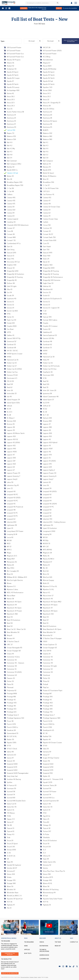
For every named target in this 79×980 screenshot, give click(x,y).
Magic (8, 553)
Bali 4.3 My (9, 149)
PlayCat (44, 687)
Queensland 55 (11, 733)
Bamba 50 (9, 167)
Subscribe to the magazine (10, 954)
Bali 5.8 (44, 158)
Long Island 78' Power (14, 531)
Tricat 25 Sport (11, 844)
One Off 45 (46, 651)
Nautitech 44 (10, 605)
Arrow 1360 (46, 90)
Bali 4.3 (44, 146)
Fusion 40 (45, 329)
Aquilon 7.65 (46, 87)
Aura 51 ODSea (47, 109)
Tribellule (45, 838)
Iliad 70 (44, 387)
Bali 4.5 (8, 152)
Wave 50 (9, 887)
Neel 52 (8, 626)
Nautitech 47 (46, 608)
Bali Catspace (46, 161)
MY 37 (8, 547)
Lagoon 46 (45, 452)
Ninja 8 (8, 635)
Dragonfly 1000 (47, 268)
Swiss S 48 (45, 804)
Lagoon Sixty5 (11, 479)
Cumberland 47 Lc (12, 244)
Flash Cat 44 (10, 320)
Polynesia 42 (10, 691)
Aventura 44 (10, 127)
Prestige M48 (10, 694)
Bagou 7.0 (9, 133)
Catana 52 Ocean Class (50, 207)
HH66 (8, 357)
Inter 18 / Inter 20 (48, 390)
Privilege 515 (10, 709)
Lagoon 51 (45, 458)
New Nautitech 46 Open (51, 629)
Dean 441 (9, 259)
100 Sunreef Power (13, 48)
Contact (39, 977)
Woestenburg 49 (48, 893)
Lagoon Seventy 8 (48, 476)
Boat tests (28, 953)
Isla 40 (8, 397)
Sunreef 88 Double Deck (15, 801)
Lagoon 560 (10, 464)
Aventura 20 (46, 115)
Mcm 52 (44, 574)
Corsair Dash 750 (48, 237)
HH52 (44, 354)
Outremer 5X (46, 672)
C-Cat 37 (45, 185)
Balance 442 (46, 133)
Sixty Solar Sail (11, 776)
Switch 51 (9, 810)
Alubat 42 (9, 66)
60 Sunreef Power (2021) (51, 51)
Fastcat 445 (46, 317)
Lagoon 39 (9, 430)
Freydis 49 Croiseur (49, 326)
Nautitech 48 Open (49, 611)
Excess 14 (9, 308)
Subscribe (24, 8)
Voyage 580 (10, 883)
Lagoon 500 (10, 458)
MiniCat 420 (46, 577)
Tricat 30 (45, 844)
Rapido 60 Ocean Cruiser (51, 743)
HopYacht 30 (46, 372)
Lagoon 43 (45, 446)
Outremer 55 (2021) (13, 672)
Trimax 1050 (10, 850)
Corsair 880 (10, 237)
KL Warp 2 (9, 418)
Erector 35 (45, 293)
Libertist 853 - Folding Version (53, 522)
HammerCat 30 (47, 357)
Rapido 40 (45, 740)
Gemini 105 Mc (47, 338)
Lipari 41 (9, 528)
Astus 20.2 (45, 97)
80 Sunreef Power (48, 54)
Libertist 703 (46, 519)
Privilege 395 (46, 697)
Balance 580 (46, 139)
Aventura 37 (10, 124)
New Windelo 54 (48, 632)
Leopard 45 (10, 504)
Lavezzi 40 (45, 482)
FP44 (43, 314)
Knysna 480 (46, 421)
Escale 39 (9, 296)
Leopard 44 (46, 501)
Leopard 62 (10, 519)
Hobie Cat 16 (46, 363)
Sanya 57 (45, 755)
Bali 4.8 (8, 155)
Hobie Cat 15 (10, 363)
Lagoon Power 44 (48, 473)
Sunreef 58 (10, 792)
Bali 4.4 (44, 149)
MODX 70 (45, 544)
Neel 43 (8, 617)
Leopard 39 (46, 488)
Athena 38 (45, 106)
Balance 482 (46, 136)
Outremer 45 (46, 660)
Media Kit (58, 946)
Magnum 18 (46, 553)
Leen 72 (8, 488)
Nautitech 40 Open (13, 602)
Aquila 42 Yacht (11, 75)
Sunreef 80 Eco (47, 798)
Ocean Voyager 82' (12, 651)
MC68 (8, 541)
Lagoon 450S (10, 452)
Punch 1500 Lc (11, 727)
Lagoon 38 (9, 427)
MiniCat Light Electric (13, 580)
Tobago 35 (45, 825)
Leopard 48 (10, 510)
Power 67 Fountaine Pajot (51, 691)
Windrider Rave (11, 893)
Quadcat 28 (10, 730)
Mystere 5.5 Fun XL (49, 586)
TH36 (7, 816)
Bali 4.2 (8, 146)
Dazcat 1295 (10, 253)
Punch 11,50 (46, 721)
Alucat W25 (46, 66)
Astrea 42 (9, 93)
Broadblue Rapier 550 (14, 185)
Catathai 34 (10, 222)
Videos (42, 942)
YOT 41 (44, 902)
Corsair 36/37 (46, 234)
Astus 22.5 (9, 103)
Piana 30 (9, 684)
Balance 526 (10, 139)
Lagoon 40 (45, 430)
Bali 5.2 (44, 155)
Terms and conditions (25, 977)
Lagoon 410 (10, 436)
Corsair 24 (45, 231)
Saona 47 (9, 758)
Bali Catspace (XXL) (13, 164)
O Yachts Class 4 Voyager (51, 639)
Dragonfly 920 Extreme (50, 280)
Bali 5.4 (8, 158)
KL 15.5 (8, 412)
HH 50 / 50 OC (11, 351)
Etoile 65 (45, 296)
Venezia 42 (46, 865)
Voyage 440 (46, 880)
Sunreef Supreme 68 (49, 801)
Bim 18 (8, 179)
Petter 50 (45, 678)
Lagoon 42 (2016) (12, 443)
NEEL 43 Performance (14, 593)
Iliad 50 (44, 381)
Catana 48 (45, 204)
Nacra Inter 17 (47, 596)
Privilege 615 (10, 712)
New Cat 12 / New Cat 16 (15, 629)
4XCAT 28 (45, 48)
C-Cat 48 (9, 191)
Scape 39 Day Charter (50, 758)
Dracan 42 (9, 268)
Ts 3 (43, 850)
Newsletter (30, 927)
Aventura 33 (10, 121)
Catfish (44, 222)
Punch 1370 (10, 724)
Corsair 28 (9, 234)
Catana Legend (11, 219)
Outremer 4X (10, 666)
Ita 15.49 (45, 403)
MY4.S (8, 550)
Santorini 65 (10, 755)
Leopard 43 (46, 498)
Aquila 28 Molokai (48, 69)
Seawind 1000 (11, 764)
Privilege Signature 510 (14, 718)
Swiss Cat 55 (10, 804)
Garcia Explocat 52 (48, 335)
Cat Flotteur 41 (47, 195)
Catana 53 (45, 210)
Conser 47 (9, 228)
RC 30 (44, 733)
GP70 (7, 332)
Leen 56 (44, 485)
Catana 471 (10, 204)
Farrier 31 (9, 317)
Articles (27, 950)
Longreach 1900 (48, 531)
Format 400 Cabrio (49, 320)
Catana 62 (45, 213)
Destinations (44, 946)
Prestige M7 (46, 694)
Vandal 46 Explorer (13, 865)
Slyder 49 (45, 776)
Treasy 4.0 (9, 834)
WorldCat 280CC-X (13, 896)
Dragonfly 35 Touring (13, 277)
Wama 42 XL (46, 883)
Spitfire (8, 782)
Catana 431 (10, 201)
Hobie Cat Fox (11, 372)
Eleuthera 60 (46, 289)
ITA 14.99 (9, 381)
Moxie (8, 583)
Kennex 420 (10, 421)
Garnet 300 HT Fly (12, 338)
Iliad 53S (45, 384)
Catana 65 (9, 216)
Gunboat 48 (46, 341)
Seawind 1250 (47, 767)
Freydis (44, 323)
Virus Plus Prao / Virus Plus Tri (52, 871)
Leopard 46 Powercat (14, 507)
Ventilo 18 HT (10, 868)
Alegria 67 (45, 63)
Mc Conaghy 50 (11, 571)
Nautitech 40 (46, 599)
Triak (7, 838)
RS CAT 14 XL (10, 736)
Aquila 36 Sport (47, 72)
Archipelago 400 (12, 90)
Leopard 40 (10, 492)
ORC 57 (8, 645)
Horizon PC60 (11, 375)
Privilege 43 (46, 700)
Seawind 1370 (47, 770)
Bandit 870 (46, 170)
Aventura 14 (10, 115)
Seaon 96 (45, 761)
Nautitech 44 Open (49, 605)
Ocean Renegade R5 (13, 648)
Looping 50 (46, 534)
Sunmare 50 (10, 789)
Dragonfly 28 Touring (49, 271)
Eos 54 (8, 293)
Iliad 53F (9, 384)
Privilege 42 (10, 700)
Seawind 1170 (11, 767)
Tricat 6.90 (9, 847)
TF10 (43, 813)
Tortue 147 (45, 831)
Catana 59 (9, 213)
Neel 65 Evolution (48, 626)
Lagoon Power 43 (12, 473)
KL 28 (7, 415)
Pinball (44, 684)
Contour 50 (46, 228)
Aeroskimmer (46, 60)
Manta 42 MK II (47, 559)
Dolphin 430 (10, 265)
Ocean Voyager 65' (49, 648)
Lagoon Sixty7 (47, 479)
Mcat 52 (8, 574)
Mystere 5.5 (10, 586)
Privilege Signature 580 (50, 718)
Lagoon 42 (45, 439)
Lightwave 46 (46, 525)
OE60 (44, 642)
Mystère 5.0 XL (47, 590)
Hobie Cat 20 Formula (50, 366)
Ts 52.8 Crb (10, 856)
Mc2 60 (44, 571)
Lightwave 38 (10, 525)
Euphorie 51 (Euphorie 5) (51, 299)
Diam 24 (45, 259)
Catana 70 (45, 216)
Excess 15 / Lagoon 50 (50, 308)
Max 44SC (9, 568)
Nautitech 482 (11, 614)
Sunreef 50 (46, 789)
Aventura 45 (46, 127)
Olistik (47, 977)
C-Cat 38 (9, 188)
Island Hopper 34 (12, 400)
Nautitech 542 (47, 614)
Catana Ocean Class (49, 219)
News (26, 946)
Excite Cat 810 (11, 311)
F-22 (43, 311)
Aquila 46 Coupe (12, 78)
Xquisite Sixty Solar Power (51, 899)
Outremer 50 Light (48, 666)
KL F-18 (44, 415)
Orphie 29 (45, 654)
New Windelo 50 (12, 632)
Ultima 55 (45, 856)
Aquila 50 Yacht (11, 84)
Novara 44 (9, 639)
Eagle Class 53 (47, 283)
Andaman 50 (10, 69)
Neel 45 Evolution (12, 620)
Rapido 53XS (10, 743)
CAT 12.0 (45, 191)
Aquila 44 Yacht (47, 75)
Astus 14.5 (45, 93)
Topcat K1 (9, 831)
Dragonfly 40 (10, 280)
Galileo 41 (9, 335)
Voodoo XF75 (46, 877)
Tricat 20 (9, 841)
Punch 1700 (46, 727)
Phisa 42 (45, 681)
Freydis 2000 (10, 326)
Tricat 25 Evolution (48, 841)
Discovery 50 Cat (12, 262)
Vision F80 (45, 874)
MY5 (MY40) (46, 550)
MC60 (44, 537)
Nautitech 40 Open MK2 (51, 602)
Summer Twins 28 (48, 785)
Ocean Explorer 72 (48, 645)
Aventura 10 (46, 112)
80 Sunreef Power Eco (14, 57)
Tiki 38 (8, 825)
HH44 (44, 351)
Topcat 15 (9, 828)
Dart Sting (9, 250)
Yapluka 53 (45, 905)
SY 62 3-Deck (10, 749)
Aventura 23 (10, 118)
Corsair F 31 (10, 240)
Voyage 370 (10, 880)
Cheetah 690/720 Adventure (16, 225)
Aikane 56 (9, 63)
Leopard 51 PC (11, 513)
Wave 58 (45, 887)
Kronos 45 (9, 424)
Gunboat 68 (10, 348)
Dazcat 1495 (46, 253)
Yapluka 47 (9, 905)
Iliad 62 (8, 387)
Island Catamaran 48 (49, 397)
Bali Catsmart (10, 161)
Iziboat (8, 406)
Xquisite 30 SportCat (13, 899)
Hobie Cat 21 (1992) (13, 369)
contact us (74, 942)
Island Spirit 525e (12, 403)
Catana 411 (46, 198)
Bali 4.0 (8, 142)
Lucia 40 (9, 537)
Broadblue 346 (47, 182)
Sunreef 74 (9, 795)
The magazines (29, 942)
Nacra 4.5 (45, 593)
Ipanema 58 (46, 394)
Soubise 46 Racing (12, 779)
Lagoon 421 (10, 446)
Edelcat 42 (45, 286)
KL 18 (43, 412)
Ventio (44, 868)
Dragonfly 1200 (11, 271)
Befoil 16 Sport (47, 173)
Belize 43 (9, 176)
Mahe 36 (45, 556)
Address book (44, 955)
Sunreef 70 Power (48, 792)
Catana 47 (45, 201)
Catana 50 (9, 207)
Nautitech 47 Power (13, 611)
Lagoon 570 (46, 464)
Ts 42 (7, 853)
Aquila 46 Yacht (47, 78)
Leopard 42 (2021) (12, 498)
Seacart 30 (9, 761)
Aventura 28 (46, 118)
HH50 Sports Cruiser (13, 354)
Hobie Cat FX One (48, 369)
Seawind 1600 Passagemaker (16, 773)
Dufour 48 (9, 283)
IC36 (43, 378)
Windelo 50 (10, 890)
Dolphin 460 (46, 265)
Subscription (10, 927)
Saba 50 (44, 749)
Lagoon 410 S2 (11, 439)
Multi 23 (44, 583)
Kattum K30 (46, 418)
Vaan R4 (44, 859)
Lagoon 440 (10, 449)
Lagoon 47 (9, 455)
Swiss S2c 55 (46, 807)
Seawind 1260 (11, 770)
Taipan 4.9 (9, 819)
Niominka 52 (46, 635)
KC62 (44, 409)
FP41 (7, 314)
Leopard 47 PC (47, 507)
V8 (6, 859)
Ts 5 (43, 853)
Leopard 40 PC (11, 495)
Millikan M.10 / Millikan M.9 (15, 577)
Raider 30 (9, 740)
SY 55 (7, 746)
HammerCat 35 (11, 360)
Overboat (45, 675)
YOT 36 (8, 902)
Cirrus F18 (45, 225)
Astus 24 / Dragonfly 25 (50, 103)
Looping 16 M (11, 534)
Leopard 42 (46, 495)
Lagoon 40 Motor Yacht (14, 433)
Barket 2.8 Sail (11, 173)
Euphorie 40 (10, 299)
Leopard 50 (46, 510)
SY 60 (44, 746)
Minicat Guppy (47, 580)
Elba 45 (8, 289)
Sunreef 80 (10, 798)
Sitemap (36, 977)
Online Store (69, 927)
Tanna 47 (9, 822)
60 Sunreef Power (12, 51)
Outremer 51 (10, 669)
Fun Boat (9, 329)
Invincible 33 (10, 394)
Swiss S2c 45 (10, 807)
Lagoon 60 (9, 467)
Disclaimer (32, 977)
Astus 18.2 (9, 97)
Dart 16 (8, 247)
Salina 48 (9, 752)
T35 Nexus (9, 813)
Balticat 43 (45, 164)
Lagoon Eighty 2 (47, 470)
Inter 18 (8, 390)
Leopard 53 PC (11, 516)
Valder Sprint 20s (48, 862)
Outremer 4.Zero (12, 657)
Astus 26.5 (9, 106)
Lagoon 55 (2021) (48, 461)
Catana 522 (10, 210)
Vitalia (8, 877)
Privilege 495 (46, 706)
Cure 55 (44, 244)
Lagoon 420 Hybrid (49, 443)
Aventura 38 (46, 124)
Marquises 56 (10, 562)
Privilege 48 (10, 706)
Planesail (9, 687)
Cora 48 (8, 231)
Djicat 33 (45, 262)
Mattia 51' (45, 565)
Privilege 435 (10, 703)
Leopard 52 (46, 513)
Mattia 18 (9, 565)
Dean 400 (45, 256)
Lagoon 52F (10, 461)
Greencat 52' (10, 341)
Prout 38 (9, 721)
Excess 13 (45, 305)
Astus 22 (45, 100)
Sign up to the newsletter (10, 973)
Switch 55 (45, 810)
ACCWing (45, 57)
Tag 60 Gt (45, 816)
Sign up (59, 8)
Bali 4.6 (44, 152)
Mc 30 (44, 568)
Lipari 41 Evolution (48, 528)
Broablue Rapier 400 (13, 182)
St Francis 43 (10, 785)
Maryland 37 (46, 562)
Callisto (8, 195)
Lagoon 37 (45, 424)
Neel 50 (8, 623)
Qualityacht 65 (47, 730)
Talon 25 (45, 819)
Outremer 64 (10, 675)
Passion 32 (9, 678)
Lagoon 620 (46, 467)
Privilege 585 (46, 709)
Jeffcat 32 (45, 406)
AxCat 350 (10, 130)
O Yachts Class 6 (12, 642)
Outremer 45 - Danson (14, 663)
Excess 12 (9, 305)
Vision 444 (9, 874)
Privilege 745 (46, 712)
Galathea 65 (46, 332)
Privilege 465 (46, 703)
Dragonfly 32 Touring (49, 274)
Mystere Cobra (11, 590)
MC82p (44, 541)
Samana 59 (46, 752)
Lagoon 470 (46, 455)
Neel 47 (44, 620)
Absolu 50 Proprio (12, 60)
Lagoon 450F (46, 449)
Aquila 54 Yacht (47, 84)
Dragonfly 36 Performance (51, 277)
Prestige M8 (10, 697)
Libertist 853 (10, 522)
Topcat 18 (45, 828)
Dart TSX (45, 250)
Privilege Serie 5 (11, 715)
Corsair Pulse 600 (48, 240)
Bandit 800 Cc (11, 170)
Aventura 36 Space (49, 121)
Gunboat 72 (46, 348)
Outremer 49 (46, 663)
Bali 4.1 (44, 142)
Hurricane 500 (47, 375)
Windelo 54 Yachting (49, 890)
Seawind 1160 (47, 764)
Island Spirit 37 (47, 400)
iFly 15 (8, 908)
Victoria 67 (9, 871)
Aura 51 (8, 109)
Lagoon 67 (9, 470)
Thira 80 (45, 822)
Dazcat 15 (9, 256)
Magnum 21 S (10, 556)
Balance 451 (10, 136)
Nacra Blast (10, 596)
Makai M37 (9, 559)
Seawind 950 (46, 773)
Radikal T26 (46, 736)
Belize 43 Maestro (48, 176)
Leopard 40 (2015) (48, 492)
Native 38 (9, 599)
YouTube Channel (49, 927)
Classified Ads (44, 959)
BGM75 (44, 130)
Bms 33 (44, 179)
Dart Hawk (45, 247)
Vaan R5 (8, 862)
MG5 (7, 544)
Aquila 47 (9, 81)
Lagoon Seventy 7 (12, 476)
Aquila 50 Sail (46, 81)
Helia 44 (45, 360)
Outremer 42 (46, 657)
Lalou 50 (9, 482)
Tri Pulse (45, 834)
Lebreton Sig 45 (11, 485)
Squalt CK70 (46, 782)
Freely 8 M (9, 323)
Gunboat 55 (10, 345)
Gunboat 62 (46, 345)
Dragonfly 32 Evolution (14, 274)
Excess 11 (9, 302)
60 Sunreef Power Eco (14, 54)
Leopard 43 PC (11, 501)
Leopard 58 (46, 516)
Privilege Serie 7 (47, 715)
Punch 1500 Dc (47, 724)
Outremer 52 (46, 669)
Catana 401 (10, 198)
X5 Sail (44, 896)
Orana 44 (9, 654)
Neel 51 (44, 623)
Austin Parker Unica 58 (14, 112)
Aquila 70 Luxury (12, 87)
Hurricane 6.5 (11, 378)
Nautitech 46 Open (13, 608)
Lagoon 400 (46, 433)
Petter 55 (9, 681)
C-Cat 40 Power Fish (49, 188)
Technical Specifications (44, 950)
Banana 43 (45, 167)
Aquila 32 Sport (11, 72)
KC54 (7, 409)
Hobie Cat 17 (10, 366)
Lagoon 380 (46, 427)
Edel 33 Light (10, 286)
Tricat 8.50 (45, 847)
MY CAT (44, 547)
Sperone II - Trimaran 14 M (51, 779)
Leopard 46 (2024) (48, 504)
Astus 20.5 (9, 100)
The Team (58, 942)
